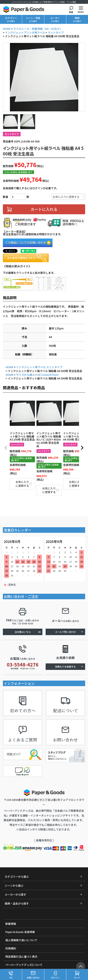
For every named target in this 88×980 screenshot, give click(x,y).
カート (77, 975)
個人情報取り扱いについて (21, 940)
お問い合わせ (33, 975)
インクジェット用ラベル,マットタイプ (39, 367)
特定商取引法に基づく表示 (21, 957)
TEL (11, 975)
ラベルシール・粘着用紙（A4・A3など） (38, 29)
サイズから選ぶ (25, 375)
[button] (6, 448)
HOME (7, 29)
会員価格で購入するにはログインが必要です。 (31, 188)
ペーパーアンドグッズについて (24, 965)
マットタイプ (56, 32)
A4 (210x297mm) (48, 375)
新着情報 (11, 924)
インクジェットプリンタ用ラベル (25, 32)
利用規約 (11, 948)
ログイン (55, 975)
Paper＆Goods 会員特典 (20, 932)
